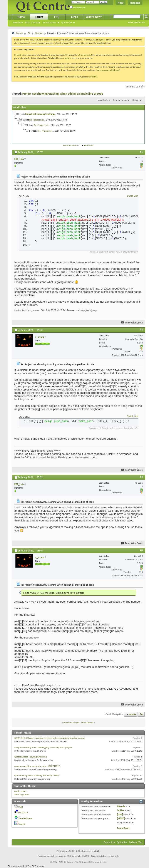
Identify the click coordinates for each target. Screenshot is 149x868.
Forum (39, 17)
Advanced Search (136, 22)
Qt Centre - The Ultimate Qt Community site (85, 862)
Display (136, 100)
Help (121, 3)
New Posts (18, 23)
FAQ (27, 23)
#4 (141, 550)
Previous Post (70, 145)
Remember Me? (78, 8)
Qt (29, 33)
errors (24, 791)
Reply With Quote (132, 323)
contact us (93, 77)
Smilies (121, 810)
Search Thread (120, 100)
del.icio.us (23, 812)
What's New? (94, 17)
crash (17, 791)
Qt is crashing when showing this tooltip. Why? (37, 775)
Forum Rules (123, 828)
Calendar (36, 23)
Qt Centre (18, 55)
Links (74, 17)
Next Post (89, 145)
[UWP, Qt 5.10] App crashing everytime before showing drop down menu (50, 738)
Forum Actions (49, 23)
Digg (21, 807)
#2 (141, 330)
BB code (121, 807)
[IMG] (120, 815)
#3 (141, 477)
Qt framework (84, 55)
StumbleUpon (25, 818)
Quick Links (67, 23)
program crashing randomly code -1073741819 (37, 766)
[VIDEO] (121, 819)
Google (22, 824)
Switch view (133, 196)
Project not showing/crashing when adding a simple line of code (63, 94)
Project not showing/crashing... (41, 114)
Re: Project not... (37, 120)
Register (135, 3)
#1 (141, 152)
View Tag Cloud (22, 795)
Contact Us (110, 842)
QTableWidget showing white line (31, 757)
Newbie (39, 33)
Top (141, 714)
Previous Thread (71, 723)
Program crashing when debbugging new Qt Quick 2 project (43, 747)
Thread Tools (102, 100)
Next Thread (87, 723)
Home (21, 17)
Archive (133, 842)
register (68, 58)
